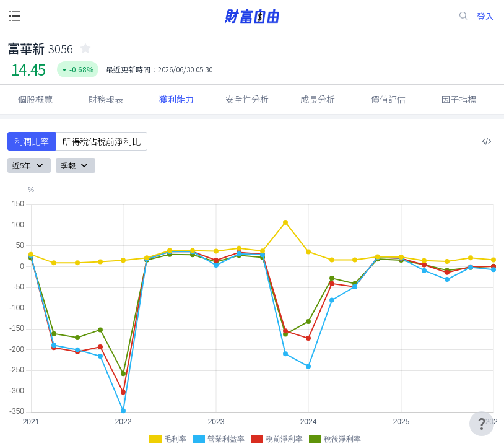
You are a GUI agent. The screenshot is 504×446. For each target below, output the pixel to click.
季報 (76, 165)
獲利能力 (176, 99)
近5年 (29, 165)
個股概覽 (35, 99)
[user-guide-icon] (482, 424)
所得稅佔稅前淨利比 (102, 141)
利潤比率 (32, 141)
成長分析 (318, 99)
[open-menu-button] (15, 16)
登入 (485, 16)
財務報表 (106, 99)
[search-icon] (464, 16)
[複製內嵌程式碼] (487, 141)
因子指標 (459, 99)
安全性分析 (247, 99)
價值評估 (388, 99)
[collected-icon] (85, 48)
